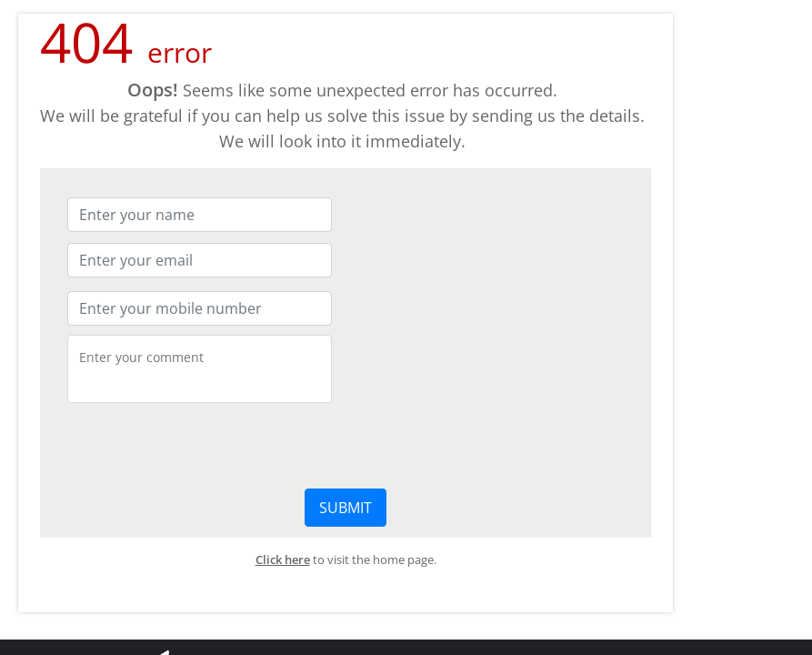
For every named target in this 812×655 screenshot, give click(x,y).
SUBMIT (346, 508)
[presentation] (206, 444)
